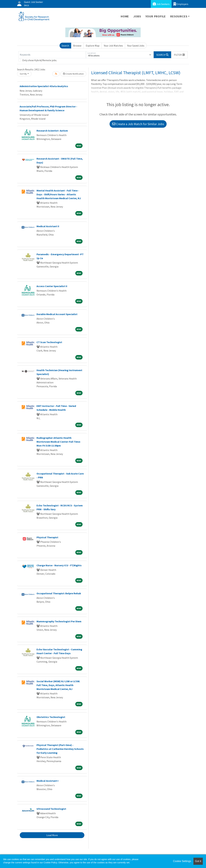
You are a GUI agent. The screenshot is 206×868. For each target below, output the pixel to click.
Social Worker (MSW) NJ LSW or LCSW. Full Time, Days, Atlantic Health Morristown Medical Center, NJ (58, 685)
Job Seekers (161, 4)
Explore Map (93, 46)
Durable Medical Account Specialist (57, 314)
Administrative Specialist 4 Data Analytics (44, 86)
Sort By (23, 74)
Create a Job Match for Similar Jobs (138, 124)
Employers (181, 4)
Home (125, 16)
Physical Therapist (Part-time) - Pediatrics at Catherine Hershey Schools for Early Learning (60, 749)
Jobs (137, 16)
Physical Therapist (47, 537)
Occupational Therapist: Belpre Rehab (59, 593)
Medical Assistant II (48, 226)
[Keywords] (52, 55)
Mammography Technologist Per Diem (59, 621)
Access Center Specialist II (52, 286)
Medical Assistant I (47, 781)
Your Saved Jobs (136, 46)
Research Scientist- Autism (52, 131)
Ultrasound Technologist (51, 809)
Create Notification (73, 74)
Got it (198, 861)
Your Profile (156, 16)
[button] (179, 55)
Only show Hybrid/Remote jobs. (40, 60)
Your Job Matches (113, 46)
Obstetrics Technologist (51, 717)
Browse (77, 46)
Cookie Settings (182, 861)
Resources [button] (179, 16)
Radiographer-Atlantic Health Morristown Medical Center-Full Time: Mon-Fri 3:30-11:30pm (59, 442)
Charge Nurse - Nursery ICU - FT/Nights (59, 565)
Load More (52, 835)
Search (65, 46)
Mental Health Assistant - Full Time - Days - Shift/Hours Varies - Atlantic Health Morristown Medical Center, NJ (59, 194)
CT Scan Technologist (49, 342)
